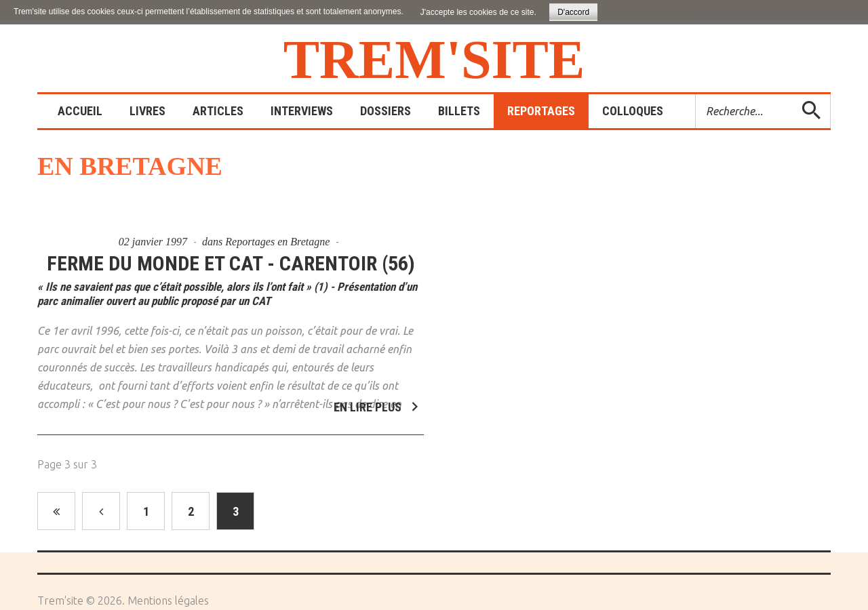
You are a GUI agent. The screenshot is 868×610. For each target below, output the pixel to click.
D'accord (573, 12)
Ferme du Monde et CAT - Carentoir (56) (231, 263)
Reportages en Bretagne (277, 242)
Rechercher (696, 95)
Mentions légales (168, 601)
